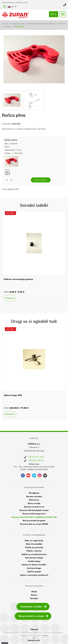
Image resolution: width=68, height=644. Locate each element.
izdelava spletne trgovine (31, 635)
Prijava (19, 3)
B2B (26, 3)
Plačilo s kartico (34, 551)
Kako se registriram (34, 541)
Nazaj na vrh (34, 639)
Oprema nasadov (34, 496)
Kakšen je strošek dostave (34, 554)
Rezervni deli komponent (34, 514)
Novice (34, 595)
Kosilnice (8, 26)
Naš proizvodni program (34, 521)
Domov (5, 24)
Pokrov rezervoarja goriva (18, 279)
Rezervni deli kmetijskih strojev (34, 510)
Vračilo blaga (34, 561)
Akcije (34, 592)
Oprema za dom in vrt (34, 507)
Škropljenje (34, 493)
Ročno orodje (34, 503)
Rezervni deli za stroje (33, 616)
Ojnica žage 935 (13, 395)
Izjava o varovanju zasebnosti (34, 575)
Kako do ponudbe (34, 544)
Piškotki (34, 629)
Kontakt (34, 598)
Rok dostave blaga (34, 558)
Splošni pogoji (34, 572)
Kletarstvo (34, 500)
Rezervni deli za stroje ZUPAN (34, 524)
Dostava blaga (34, 568)
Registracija (9, 3)
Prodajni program (17, 24)
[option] (34, 258)
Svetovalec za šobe (33, 606)
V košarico (10, 298)
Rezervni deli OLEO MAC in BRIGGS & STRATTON (46, 24)
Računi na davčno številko (34, 565)
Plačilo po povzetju (34, 547)
